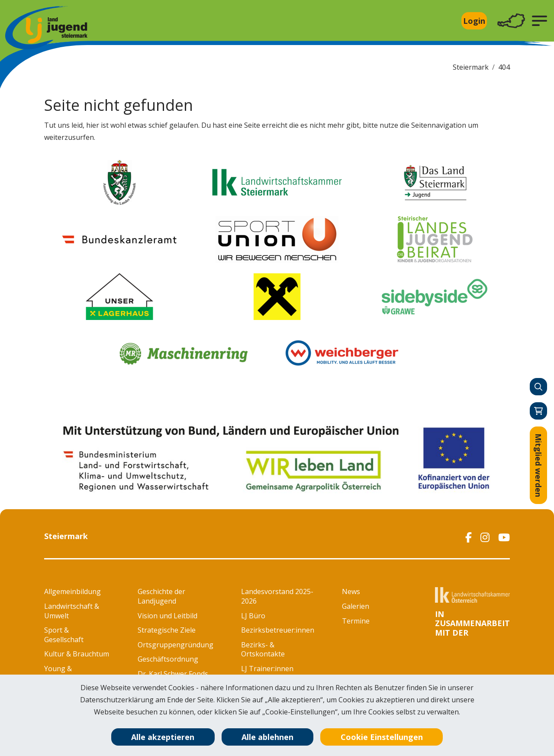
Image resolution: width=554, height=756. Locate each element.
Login (474, 21)
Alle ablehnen (267, 737)
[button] (540, 21)
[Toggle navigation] (511, 21)
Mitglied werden (538, 465)
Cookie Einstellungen (382, 737)
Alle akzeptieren (163, 737)
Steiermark (471, 67)
